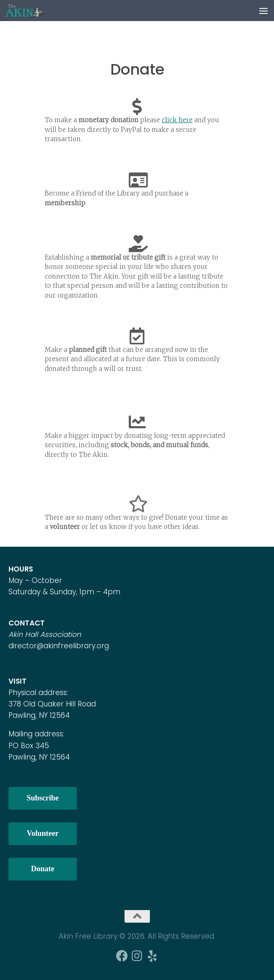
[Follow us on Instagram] (137, 956)
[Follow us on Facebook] (122, 956)
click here (177, 120)
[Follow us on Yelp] (152, 956)
